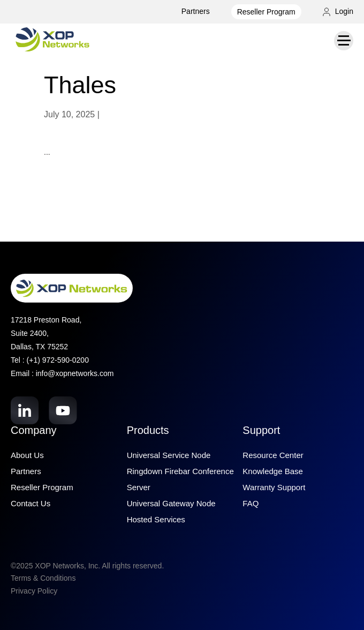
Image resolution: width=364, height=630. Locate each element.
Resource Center (273, 455)
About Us (27, 455)
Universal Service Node (169, 455)
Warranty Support (274, 487)
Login (338, 11)
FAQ (251, 503)
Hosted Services (156, 519)
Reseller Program (266, 12)
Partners (196, 11)
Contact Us (31, 503)
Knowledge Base (273, 471)
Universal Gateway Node (171, 503)
